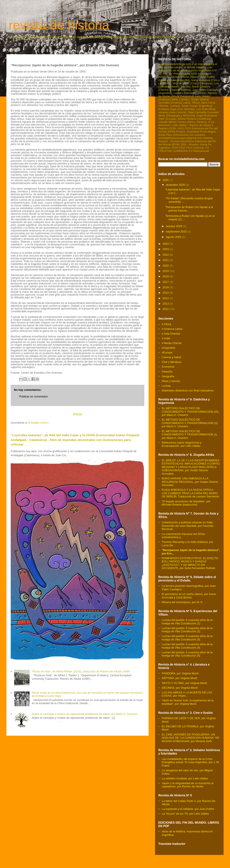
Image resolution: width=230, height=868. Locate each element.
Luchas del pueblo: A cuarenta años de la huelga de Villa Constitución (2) (187, 630)
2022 (166, 255)
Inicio (78, 414)
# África (166, 324)
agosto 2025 (174, 237)
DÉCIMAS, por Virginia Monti (180, 688)
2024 (166, 244)
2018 (166, 276)
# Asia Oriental (171, 334)
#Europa (167, 352)
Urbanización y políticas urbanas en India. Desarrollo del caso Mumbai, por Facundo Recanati (187, 526)
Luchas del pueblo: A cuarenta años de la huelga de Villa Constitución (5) (187, 654)
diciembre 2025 (176, 185)
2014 (166, 298)
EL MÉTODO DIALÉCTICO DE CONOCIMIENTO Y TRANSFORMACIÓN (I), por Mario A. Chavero (190, 435)
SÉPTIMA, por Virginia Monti (179, 678)
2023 (166, 249)
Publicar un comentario (34, 396)
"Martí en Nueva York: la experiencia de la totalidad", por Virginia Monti (188, 702)
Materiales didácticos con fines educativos (188, 390)
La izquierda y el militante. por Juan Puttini (188, 809)
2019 (166, 271)
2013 (166, 304)
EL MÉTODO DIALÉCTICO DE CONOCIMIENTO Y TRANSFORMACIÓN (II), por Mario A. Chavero (190, 423)
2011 (166, 309)
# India (166, 338)
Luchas (166, 386)
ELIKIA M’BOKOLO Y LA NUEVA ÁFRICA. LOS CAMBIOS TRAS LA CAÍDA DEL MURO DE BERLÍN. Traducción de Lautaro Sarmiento (190, 493)
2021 (166, 260)
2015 (166, 293)
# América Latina (172, 329)
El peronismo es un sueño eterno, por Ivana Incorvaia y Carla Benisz (189, 596)
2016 (166, 287)
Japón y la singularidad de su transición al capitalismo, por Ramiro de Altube (187, 785)
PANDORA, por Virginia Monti (180, 673)
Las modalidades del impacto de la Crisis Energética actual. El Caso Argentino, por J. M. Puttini (191, 762)
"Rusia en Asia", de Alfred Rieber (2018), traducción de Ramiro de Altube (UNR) (81, 671)
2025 (166, 180)
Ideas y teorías (171, 381)
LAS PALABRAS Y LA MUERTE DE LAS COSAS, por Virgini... (187, 694)
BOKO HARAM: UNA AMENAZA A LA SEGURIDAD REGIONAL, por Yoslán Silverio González (190, 482)
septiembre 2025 (177, 232)
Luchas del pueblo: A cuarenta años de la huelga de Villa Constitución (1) (187, 622)
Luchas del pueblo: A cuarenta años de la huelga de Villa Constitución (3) (187, 638)
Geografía (168, 376)
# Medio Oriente (172, 343)
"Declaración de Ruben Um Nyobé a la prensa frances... (189, 209)
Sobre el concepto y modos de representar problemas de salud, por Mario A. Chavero (84, 714)
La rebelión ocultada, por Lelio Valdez (185, 778)
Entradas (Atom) (38, 423)
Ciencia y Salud (171, 357)
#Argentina (168, 348)
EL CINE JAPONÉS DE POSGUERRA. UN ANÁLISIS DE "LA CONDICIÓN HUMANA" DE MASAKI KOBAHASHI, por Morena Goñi (190, 738)
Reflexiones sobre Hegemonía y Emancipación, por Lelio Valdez (181, 444)
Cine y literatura (171, 362)
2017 (166, 282)
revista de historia (59, 25)
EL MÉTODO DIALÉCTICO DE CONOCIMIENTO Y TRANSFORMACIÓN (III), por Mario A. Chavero (190, 412)
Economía (168, 367)
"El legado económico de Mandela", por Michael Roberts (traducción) (186, 503)
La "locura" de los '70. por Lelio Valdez (185, 814)
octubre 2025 (175, 226)
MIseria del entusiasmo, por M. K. (182, 602)
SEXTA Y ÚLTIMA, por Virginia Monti (184, 683)
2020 (166, 266)
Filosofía (167, 372)
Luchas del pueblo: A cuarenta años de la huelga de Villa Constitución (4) (187, 646)
